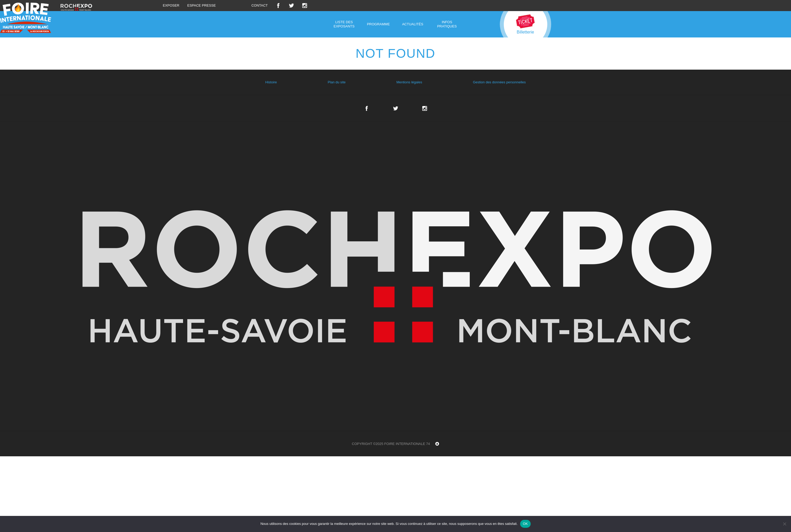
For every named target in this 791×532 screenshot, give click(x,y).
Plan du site (337, 82)
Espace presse (202, 5)
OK (525, 524)
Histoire (271, 82)
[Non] (784, 524)
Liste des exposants (344, 24)
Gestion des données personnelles (499, 82)
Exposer (171, 5)
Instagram (305, 6)
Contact (260, 5)
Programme (378, 24)
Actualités (413, 24)
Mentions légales (409, 82)
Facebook (278, 6)
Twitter (291, 6)
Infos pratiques (447, 24)
